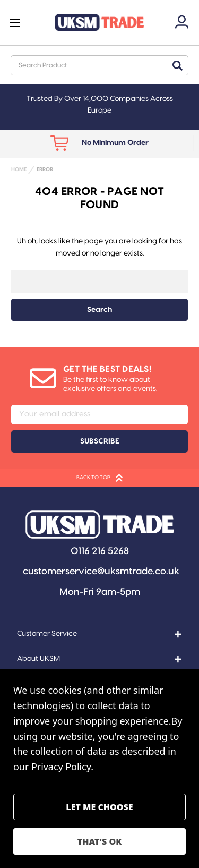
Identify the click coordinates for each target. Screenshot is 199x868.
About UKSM (38, 659)
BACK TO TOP (99, 478)
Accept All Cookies (99, 841)
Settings (99, 807)
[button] (100, 525)
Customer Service (47, 634)
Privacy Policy (61, 767)
